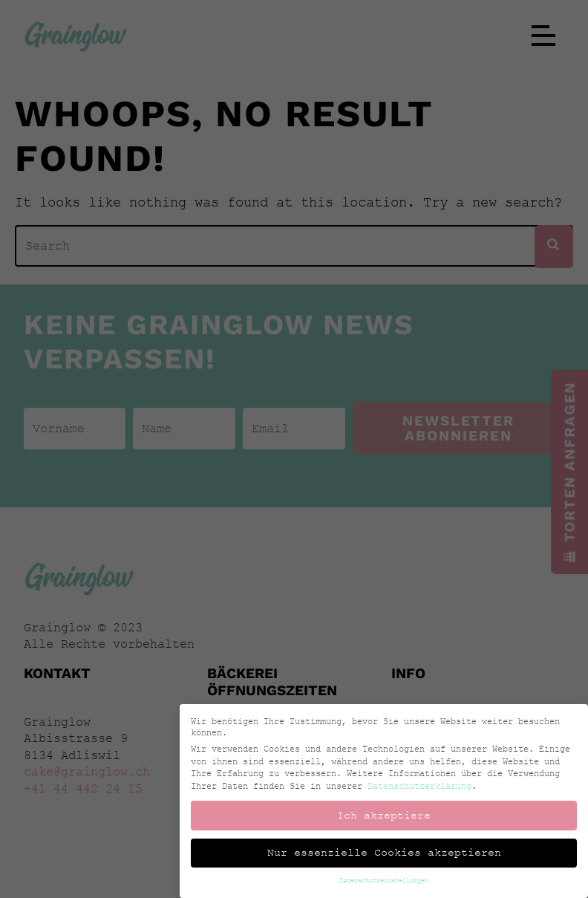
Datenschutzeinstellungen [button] (402, 880)
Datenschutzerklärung (438, 785)
